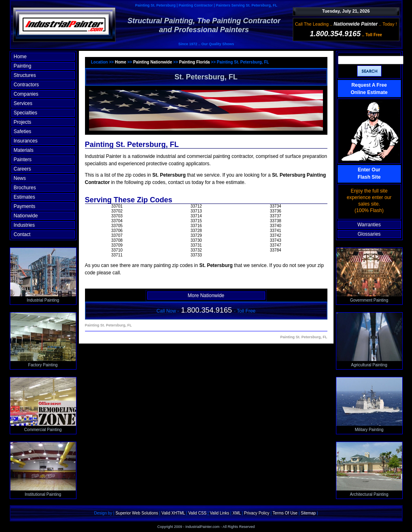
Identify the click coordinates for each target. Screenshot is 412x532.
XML (237, 513)
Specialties (26, 113)
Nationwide (26, 216)
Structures (25, 75)
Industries (24, 225)
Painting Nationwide (153, 62)
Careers (23, 169)
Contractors (26, 85)
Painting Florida (194, 62)
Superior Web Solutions (137, 513)
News (20, 178)
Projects (23, 122)
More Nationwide (206, 296)
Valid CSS (197, 513)
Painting (23, 66)
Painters (23, 160)
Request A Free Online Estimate (369, 89)
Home (20, 57)
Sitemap (308, 513)
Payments (25, 206)
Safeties (23, 131)
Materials (24, 150)
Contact (22, 234)
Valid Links (220, 513)
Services (23, 103)
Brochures (25, 188)
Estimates (25, 197)
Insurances (26, 141)
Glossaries (369, 234)
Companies (26, 94)
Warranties (369, 225)
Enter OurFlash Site (369, 173)
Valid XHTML (173, 513)
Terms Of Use (285, 513)
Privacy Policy (257, 513)
